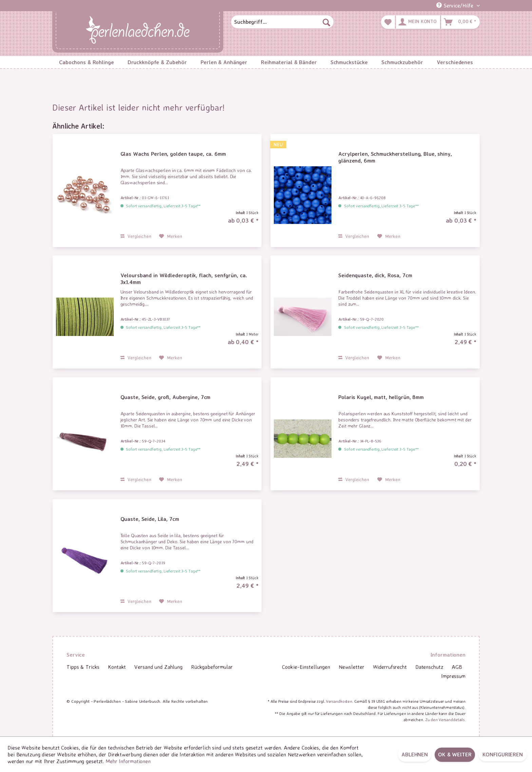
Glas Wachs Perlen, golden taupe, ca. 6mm (173, 154)
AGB (457, 667)
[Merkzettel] (388, 22)
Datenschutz (429, 667)
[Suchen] (326, 22)
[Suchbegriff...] (282, 22)
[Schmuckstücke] (349, 62)
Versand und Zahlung (158, 667)
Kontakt (117, 667)
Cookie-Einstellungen (306, 667)
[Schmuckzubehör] (402, 62)
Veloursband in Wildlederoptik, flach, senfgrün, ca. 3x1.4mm (184, 279)
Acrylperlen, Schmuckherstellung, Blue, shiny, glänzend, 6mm (395, 157)
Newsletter (351, 667)
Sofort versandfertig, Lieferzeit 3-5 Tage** (163, 206)
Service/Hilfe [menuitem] (456, 5)
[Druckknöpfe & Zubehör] (157, 62)
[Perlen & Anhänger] (224, 62)
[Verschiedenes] (455, 62)
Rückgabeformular (212, 667)
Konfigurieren (503, 754)
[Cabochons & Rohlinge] (87, 62)
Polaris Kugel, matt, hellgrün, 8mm (381, 397)
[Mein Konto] (418, 22)
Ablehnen (415, 754)
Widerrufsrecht (390, 667)
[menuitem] (282, 22)
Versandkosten (339, 701)
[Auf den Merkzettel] (171, 236)
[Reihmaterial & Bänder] (289, 62)
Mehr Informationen (128, 761)
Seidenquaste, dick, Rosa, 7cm (375, 275)
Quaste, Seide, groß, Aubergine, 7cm (166, 397)
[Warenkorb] (460, 22)
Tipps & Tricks (83, 667)
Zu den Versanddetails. (445, 720)
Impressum (453, 676)
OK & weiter (455, 754)
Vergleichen (136, 236)
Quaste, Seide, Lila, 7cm (150, 519)
